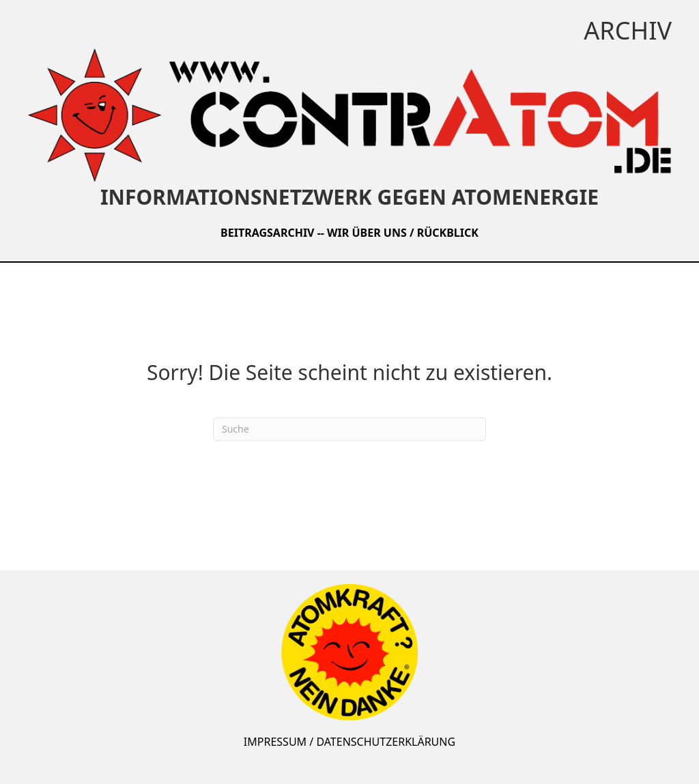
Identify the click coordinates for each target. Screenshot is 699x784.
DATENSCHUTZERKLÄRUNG (386, 742)
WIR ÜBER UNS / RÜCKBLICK (403, 233)
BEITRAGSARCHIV (267, 233)
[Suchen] (349, 429)
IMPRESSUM (275, 742)
